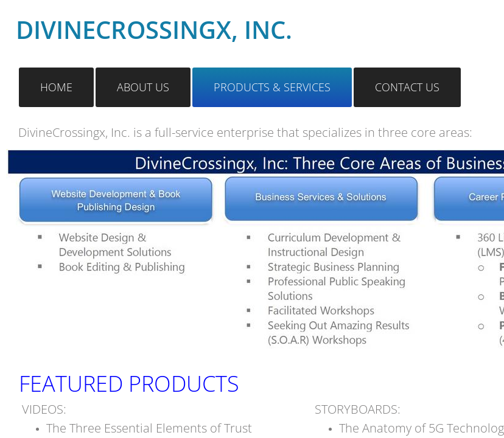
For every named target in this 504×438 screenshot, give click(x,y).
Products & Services (272, 87)
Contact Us (407, 87)
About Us (143, 87)
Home (56, 87)
